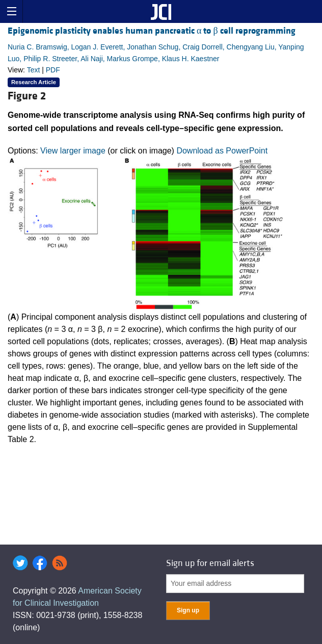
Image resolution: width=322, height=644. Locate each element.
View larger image (73, 151)
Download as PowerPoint (222, 151)
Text (34, 70)
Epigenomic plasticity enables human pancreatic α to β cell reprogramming (152, 31)
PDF (53, 70)
